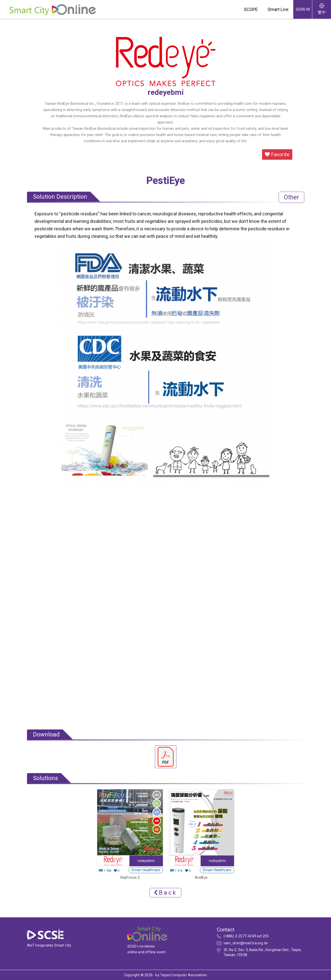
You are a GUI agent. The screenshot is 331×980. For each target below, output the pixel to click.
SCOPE (251, 9)
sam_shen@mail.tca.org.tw (246, 943)
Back (165, 893)
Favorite (277, 154)
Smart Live (278, 9)
